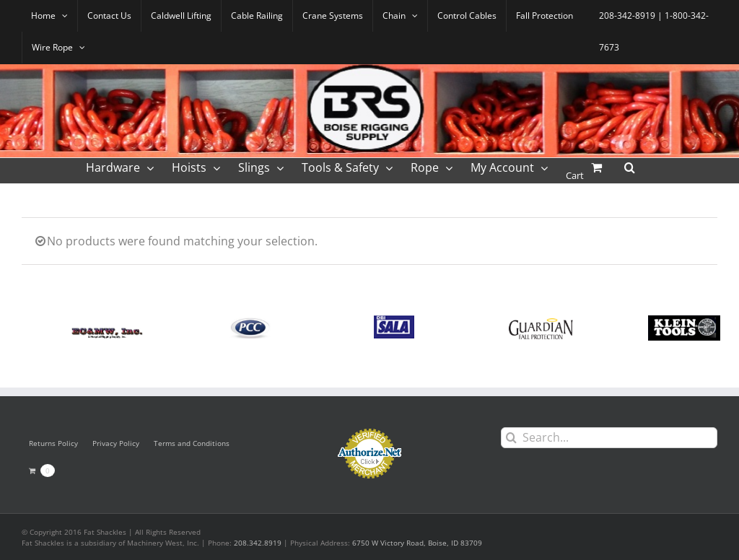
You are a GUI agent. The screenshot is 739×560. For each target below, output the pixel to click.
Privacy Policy (116, 443)
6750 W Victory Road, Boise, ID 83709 (417, 543)
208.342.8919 (258, 543)
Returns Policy (53, 443)
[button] (630, 166)
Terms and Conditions (192, 443)
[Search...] (609, 438)
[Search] (511, 438)
